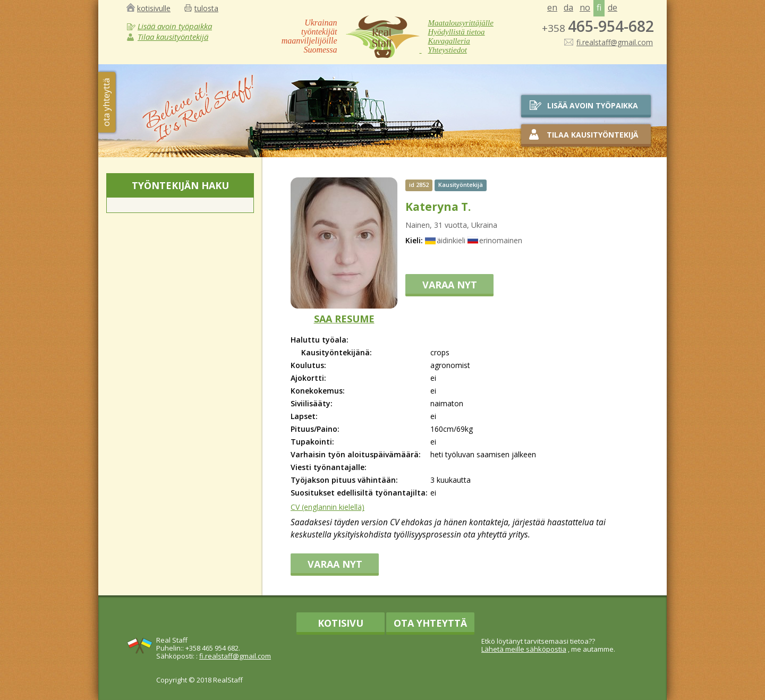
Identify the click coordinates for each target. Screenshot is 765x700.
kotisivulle (154, 8)
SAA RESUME (344, 319)
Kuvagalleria (449, 41)
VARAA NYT (450, 285)
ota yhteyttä (106, 102)
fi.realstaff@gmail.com (615, 42)
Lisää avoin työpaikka (175, 26)
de (613, 7)
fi (599, 7)
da (568, 7)
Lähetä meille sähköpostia (524, 649)
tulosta (206, 8)
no (585, 7)
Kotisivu (341, 623)
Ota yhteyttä (430, 623)
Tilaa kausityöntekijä (173, 37)
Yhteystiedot (448, 50)
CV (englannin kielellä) (328, 507)
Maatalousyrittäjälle (461, 23)
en (552, 7)
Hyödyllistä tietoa (457, 32)
